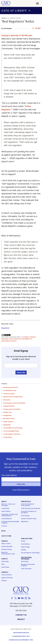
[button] (21, 11)
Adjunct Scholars (7, 578)
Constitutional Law (10, 390)
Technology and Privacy (12, 434)
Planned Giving (7, 550)
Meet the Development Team (8, 553)
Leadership (5, 509)
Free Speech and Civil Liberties (14, 403)
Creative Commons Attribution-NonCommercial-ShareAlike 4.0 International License (19, 339)
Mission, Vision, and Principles (8, 505)
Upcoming (5, 561)
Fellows (4, 581)
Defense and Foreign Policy (13, 397)
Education (7, 400)
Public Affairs (6, 511)
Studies (24, 550)
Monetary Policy (9, 418)
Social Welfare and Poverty (13, 428)
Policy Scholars (7, 575)
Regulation (7, 425)
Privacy (21, 619)
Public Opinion (8, 422)
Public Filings (25, 547)
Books (23, 541)
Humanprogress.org (21, 636)
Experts (5, 572)
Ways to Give (6, 544)
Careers (4, 526)
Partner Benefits (7, 547)
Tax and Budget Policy (11, 431)
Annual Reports (7, 519)
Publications (27, 539)
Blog (4, 531)
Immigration (7, 415)
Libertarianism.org (21, 633)
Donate (5, 541)
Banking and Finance (11, 387)
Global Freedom (9, 406)
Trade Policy (8, 437)
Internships (25, 561)
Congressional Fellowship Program (10, 522)
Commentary (25, 544)
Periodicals (26, 502)
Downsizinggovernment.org (21, 640)
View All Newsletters (21, 490)
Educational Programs (27, 558)
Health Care (8, 412)
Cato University (26, 569)
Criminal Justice (9, 394)
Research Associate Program (28, 565)
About (4, 502)
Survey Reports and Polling (30, 553)
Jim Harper (8, 28)
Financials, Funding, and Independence (10, 515)
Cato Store (6, 536)
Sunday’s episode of (17, 35)
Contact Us (21, 615)
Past (3, 564)
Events (5, 559)
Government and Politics (12, 409)
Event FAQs (5, 567)
